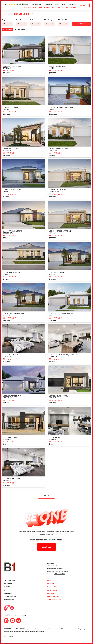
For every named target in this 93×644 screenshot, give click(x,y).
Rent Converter (71, 7)
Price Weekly (63, 20)
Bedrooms (34, 20)
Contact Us (72, 4)
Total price (7, 29)
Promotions (48, 4)
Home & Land (38, 7)
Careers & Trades (10, 596)
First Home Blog (36, 4)
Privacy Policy (9, 600)
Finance (57, 4)
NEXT (47, 496)
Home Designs (26, 7)
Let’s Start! (46, 541)
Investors (60, 7)
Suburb (18, 20)
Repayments (20, 29)
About (64, 4)
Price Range (48, 20)
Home (49, 580)
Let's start (84, 5)
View (23, 55)
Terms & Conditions (54, 600)
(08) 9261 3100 (60, 574)
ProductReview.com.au (17, 4)
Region (4, 20)
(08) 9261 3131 (66, 571)
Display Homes (49, 7)
